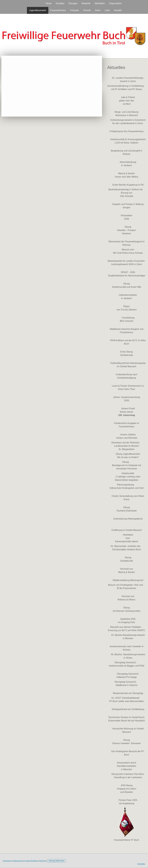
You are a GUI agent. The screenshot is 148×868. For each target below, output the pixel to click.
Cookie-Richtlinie (31, 861)
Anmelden (141, 864)
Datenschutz (18, 861)
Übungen (73, 3)
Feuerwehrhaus (58, 10)
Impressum (7, 861)
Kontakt (118, 10)
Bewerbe (86, 3)
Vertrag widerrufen (56, 861)
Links (107, 10)
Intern (98, 10)
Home (49, 3)
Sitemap (42, 861)
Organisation (115, 3)
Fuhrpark (74, 10)
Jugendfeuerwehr (38, 10)
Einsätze (60, 3)
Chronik (87, 10)
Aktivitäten (100, 3)
